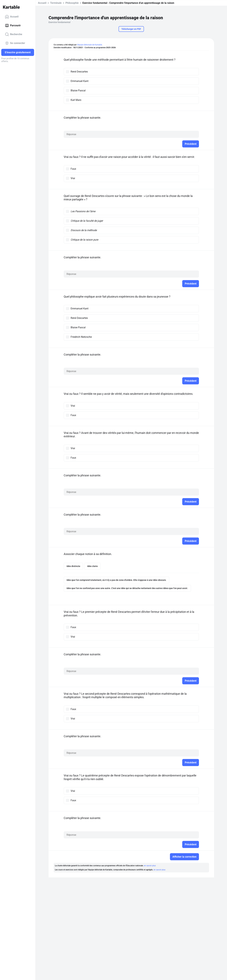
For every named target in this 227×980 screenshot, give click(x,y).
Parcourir (13, 26)
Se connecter (15, 43)
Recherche (14, 34)
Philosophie (72, 3)
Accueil (12, 17)
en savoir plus (150, 866)
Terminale (56, 3)
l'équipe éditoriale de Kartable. (90, 45)
